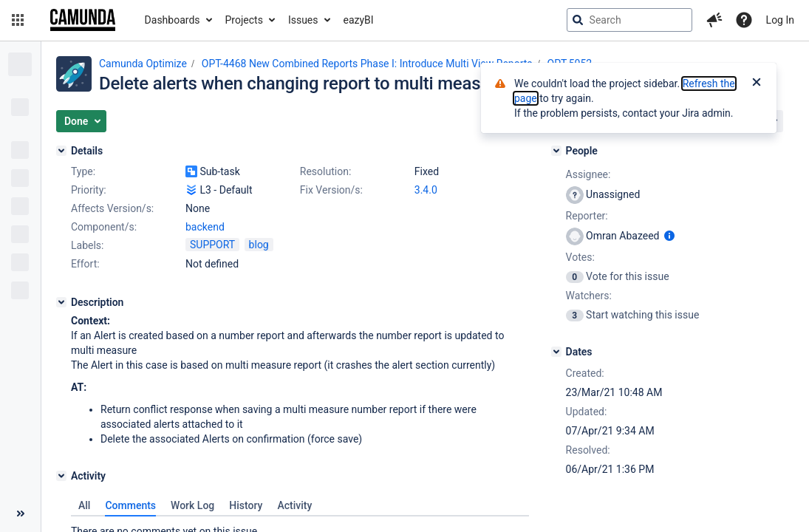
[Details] (61, 151)
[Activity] (61, 476)
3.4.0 (426, 190)
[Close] (757, 83)
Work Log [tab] (192, 505)
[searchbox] (629, 20)
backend (205, 227)
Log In (780, 20)
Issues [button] (303, 20)
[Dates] (556, 352)
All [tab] (84, 505)
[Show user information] (669, 236)
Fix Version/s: (331, 190)
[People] (556, 151)
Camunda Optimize (143, 64)
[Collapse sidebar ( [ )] (20, 514)
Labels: (87, 245)
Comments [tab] (130, 505)
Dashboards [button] (173, 20)
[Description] (61, 302)
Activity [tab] (294, 505)
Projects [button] (244, 20)
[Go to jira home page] (83, 20)
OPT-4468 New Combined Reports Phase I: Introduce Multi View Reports (367, 64)
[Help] (744, 20)
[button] (18, 20)
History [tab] (246, 505)
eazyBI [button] (359, 20)
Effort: (85, 264)
